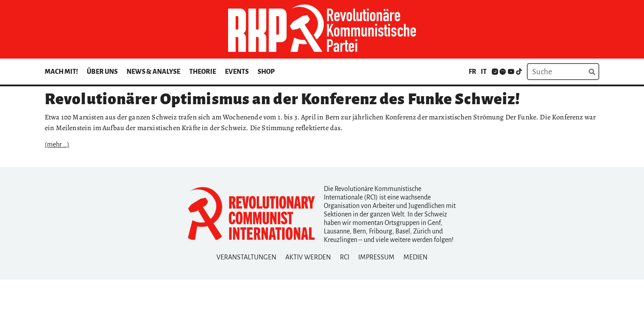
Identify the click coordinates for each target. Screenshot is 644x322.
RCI (345, 257)
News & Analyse (153, 72)
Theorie (203, 72)
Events (237, 72)
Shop (266, 72)
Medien (415, 257)
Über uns (102, 72)
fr (472, 72)
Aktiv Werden (308, 257)
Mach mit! (61, 72)
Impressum (376, 257)
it (484, 72)
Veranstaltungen (246, 257)
